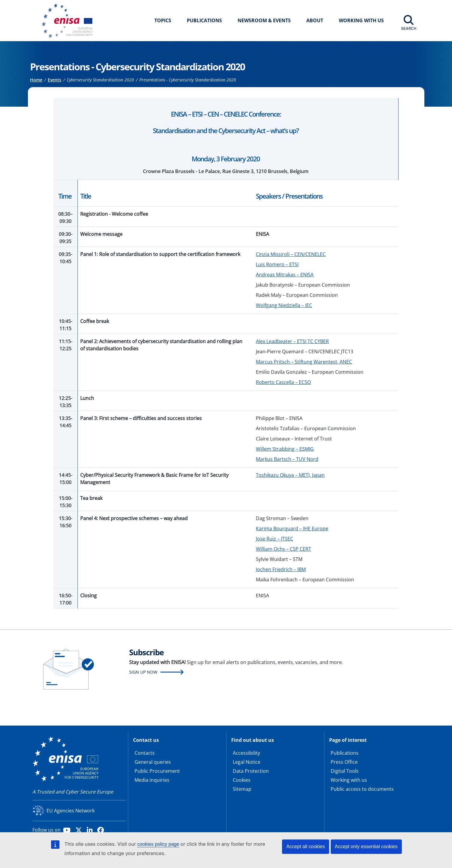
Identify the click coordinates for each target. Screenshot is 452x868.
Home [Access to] (36, 80)
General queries (153, 762)
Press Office (344, 762)
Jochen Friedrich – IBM (281, 569)
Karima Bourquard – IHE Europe (292, 528)
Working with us (349, 780)
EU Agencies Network (71, 811)
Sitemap (242, 789)
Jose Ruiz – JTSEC (275, 539)
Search (409, 28)
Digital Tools (345, 771)
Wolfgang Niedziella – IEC (284, 305)
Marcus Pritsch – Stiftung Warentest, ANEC (304, 362)
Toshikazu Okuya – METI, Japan (290, 475)
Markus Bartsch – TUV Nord (287, 459)
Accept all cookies (305, 847)
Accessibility (246, 753)
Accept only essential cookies (366, 847)
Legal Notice (247, 762)
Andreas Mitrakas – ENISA (285, 275)
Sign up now (143, 672)
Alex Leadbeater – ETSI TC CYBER (292, 341)
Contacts (145, 753)
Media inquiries (152, 780)
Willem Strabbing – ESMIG (285, 449)
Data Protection (251, 771)
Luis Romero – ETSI (277, 264)
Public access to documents (362, 789)
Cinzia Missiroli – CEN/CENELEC (291, 254)
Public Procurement (157, 771)
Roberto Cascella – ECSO (283, 382)
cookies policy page (158, 844)
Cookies (242, 780)
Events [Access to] (55, 80)
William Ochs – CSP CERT (284, 549)
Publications (204, 20)
